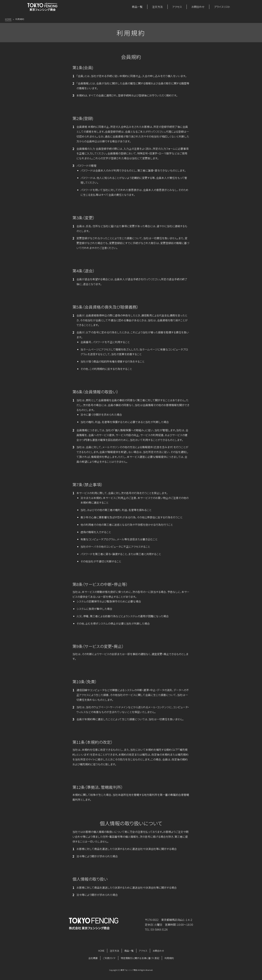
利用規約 (169, 958)
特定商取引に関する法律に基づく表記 (140, 958)
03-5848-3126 (159, 929)
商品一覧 (137, 7)
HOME (101, 951)
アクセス (177, 7)
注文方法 (157, 7)
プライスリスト (222, 7)
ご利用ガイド (109, 958)
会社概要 (93, 958)
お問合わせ (198, 7)
